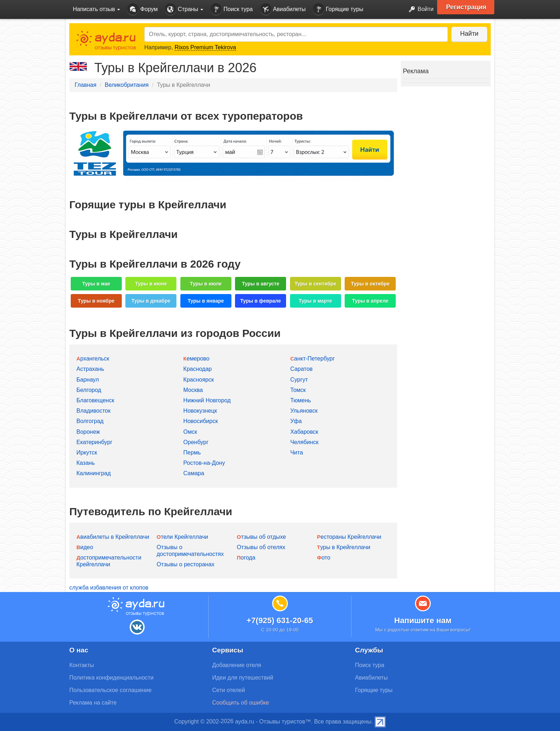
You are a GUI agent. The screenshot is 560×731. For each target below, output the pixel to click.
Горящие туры (338, 9)
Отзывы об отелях (261, 547)
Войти (419, 9)
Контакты (82, 665)
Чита (297, 452)
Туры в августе (261, 284)
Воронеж (88, 432)
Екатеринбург (94, 442)
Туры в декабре (151, 301)
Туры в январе (206, 301)
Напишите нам (423, 620)
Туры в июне (151, 284)
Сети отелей (229, 690)
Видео (85, 547)
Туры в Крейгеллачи (344, 547)
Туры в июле (206, 284)
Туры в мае (96, 284)
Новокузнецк (200, 411)
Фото (324, 558)
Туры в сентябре (316, 284)
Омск (190, 432)
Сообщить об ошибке (241, 703)
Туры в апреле (370, 301)
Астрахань (90, 369)
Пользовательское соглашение (110, 690)
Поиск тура (231, 9)
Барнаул (88, 380)
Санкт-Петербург (313, 359)
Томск (298, 390)
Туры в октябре (370, 284)
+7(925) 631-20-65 (280, 620)
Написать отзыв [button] (96, 9)
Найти (469, 34)
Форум (142, 9)
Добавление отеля (237, 665)
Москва (193, 390)
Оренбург (196, 442)
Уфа (296, 421)
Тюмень (301, 400)
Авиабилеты (283, 9)
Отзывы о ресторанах (186, 564)
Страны (184, 9)
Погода (246, 558)
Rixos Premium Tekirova (205, 47)
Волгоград (90, 421)
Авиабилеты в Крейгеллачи (113, 537)
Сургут (299, 380)
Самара (194, 473)
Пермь (192, 452)
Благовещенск (95, 400)
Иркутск (87, 452)
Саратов (302, 369)
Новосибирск (201, 421)
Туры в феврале (261, 301)
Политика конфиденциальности (111, 678)
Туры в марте (315, 301)
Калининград (94, 473)
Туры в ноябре (96, 301)
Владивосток (93, 411)
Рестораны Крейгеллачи (349, 537)
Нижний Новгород (207, 400)
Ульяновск (304, 411)
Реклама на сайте (93, 703)
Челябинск (304, 442)
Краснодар (197, 369)
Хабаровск (304, 432)
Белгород (89, 390)
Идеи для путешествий (243, 678)
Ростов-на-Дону (204, 463)
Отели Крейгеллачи (182, 537)
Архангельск (93, 359)
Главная (86, 85)
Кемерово (196, 359)
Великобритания (127, 85)
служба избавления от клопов (109, 588)
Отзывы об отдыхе (261, 537)
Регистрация (466, 7)
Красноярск (198, 380)
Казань (86, 463)
